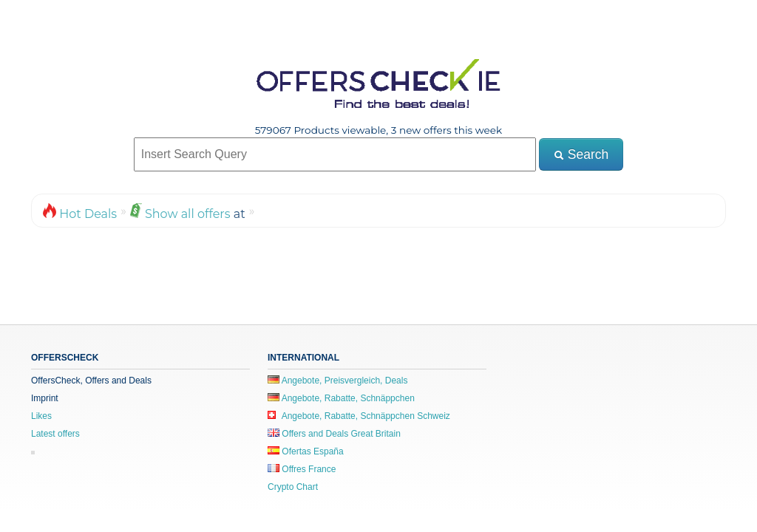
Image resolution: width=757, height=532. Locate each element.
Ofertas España (306, 451)
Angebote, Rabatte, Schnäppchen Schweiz (359, 416)
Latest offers (55, 434)
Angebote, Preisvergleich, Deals (337, 381)
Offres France (302, 469)
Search (581, 154)
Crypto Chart (293, 487)
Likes (41, 416)
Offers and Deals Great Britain (334, 434)
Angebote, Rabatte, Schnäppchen (341, 398)
